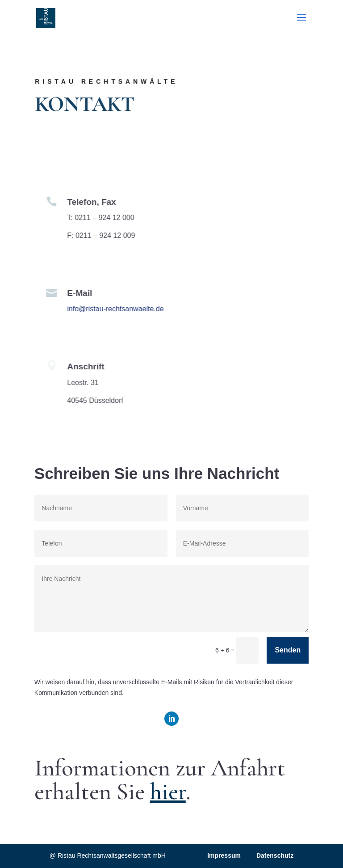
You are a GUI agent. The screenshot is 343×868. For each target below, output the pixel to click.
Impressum (224, 855)
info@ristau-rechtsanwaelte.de (112, 309)
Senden (288, 650)
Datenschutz (275, 855)
